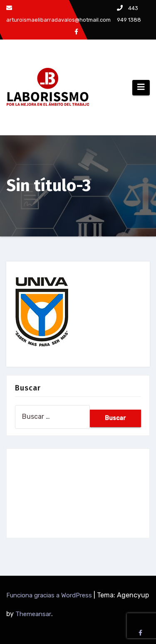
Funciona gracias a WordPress (50, 595)
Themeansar (33, 614)
